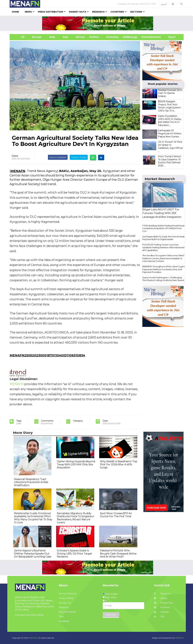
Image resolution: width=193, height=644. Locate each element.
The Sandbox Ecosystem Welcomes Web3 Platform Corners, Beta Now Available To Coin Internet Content (163, 258)
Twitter (161, 598)
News (28, 12)
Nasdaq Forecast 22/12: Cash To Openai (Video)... (170, 93)
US (19, 37)
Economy (113, 37)
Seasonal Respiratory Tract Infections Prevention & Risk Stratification (31, 482)
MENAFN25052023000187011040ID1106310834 (47, 355)
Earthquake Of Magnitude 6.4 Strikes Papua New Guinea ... (170, 134)
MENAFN (18, 171)
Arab (52, 37)
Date (15, 156)
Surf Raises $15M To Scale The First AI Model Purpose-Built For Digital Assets (164, 238)
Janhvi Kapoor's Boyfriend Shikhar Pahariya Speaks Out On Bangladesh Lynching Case (33, 554)
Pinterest (162, 607)
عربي (164, 4)
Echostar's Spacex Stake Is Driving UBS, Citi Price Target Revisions (75, 554)
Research (98, 12)
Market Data (78, 12)
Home (15, 12)
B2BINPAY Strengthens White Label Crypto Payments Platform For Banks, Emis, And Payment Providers (164, 269)
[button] (173, 4)
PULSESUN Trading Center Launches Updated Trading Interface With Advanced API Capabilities (163, 247)
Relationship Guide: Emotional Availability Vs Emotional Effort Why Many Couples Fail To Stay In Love (33, 518)
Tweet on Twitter (79, 157)
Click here (37, 615)
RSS (159, 617)
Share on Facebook (58, 157)
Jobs (61, 617)
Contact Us (65, 603)
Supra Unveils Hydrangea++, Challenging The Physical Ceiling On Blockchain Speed (163, 279)
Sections (136, 12)
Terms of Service (68, 594)
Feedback (64, 621)
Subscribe (111, 615)
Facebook (162, 594)
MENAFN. (34, 638)
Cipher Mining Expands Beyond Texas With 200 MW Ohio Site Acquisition (76, 464)
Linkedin (162, 612)
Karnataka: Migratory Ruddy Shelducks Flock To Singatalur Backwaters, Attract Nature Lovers (76, 518)
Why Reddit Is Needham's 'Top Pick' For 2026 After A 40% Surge (119, 464)
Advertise (64, 607)
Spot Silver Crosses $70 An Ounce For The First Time (116, 515)
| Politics (93, 37)
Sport (170, 37)
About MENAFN (67, 612)
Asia (65, 37)
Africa (79, 37)
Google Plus (164, 603)
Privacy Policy (66, 598)
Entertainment (147, 37)
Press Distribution (50, 12)
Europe (37, 37)
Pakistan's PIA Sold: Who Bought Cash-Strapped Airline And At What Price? (118, 554)
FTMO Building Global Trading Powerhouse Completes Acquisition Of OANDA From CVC (163, 228)
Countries (117, 12)
